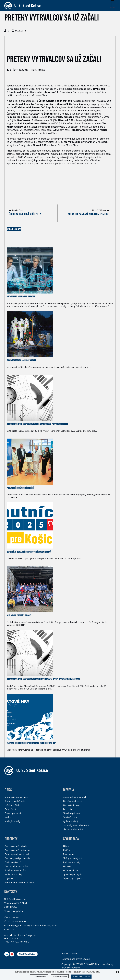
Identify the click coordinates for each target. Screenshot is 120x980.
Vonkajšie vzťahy (13, 821)
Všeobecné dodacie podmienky (19, 882)
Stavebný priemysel (72, 813)
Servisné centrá (70, 817)
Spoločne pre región (73, 874)
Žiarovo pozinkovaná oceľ (17, 854)
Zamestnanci (69, 854)
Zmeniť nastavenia (59, 977)
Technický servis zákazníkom (77, 825)
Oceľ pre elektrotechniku (16, 866)
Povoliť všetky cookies (81, 977)
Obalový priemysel (72, 805)
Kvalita (8, 817)
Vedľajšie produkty (13, 874)
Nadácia (67, 866)
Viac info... (96, 972)
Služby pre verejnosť (73, 858)
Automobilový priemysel (74, 797)
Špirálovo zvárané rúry (15, 870)
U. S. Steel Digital (13, 805)
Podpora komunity (72, 862)
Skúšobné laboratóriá (73, 829)
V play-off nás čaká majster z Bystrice (88, 214)
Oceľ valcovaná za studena (17, 850)
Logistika (9, 878)
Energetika (68, 809)
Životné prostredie (13, 813)
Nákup (66, 846)
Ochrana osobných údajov (76, 959)
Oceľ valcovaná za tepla (16, 846)
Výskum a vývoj (70, 821)
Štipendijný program (73, 878)
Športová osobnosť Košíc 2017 (25, 214)
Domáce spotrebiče (72, 801)
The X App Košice (27, 954)
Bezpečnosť (10, 809)
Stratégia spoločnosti (15, 801)
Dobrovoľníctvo (70, 870)
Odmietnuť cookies (39, 977)
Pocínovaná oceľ (13, 862)
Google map (31, 935)
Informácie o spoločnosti (16, 797)
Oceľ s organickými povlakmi (18, 858)
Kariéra (67, 850)
